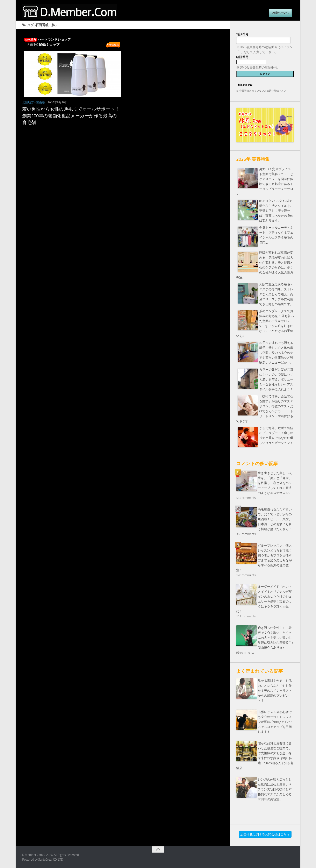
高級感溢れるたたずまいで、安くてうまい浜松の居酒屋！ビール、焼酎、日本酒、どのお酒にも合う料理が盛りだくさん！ (275, 519)
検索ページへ (280, 13)
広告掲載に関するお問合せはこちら (265, 834)
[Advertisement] (123, 171)
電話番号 (242, 34)
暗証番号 (242, 57)
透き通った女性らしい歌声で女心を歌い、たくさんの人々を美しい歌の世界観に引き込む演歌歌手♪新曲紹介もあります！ (276, 638)
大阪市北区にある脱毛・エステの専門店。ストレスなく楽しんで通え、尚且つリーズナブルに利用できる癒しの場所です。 (276, 294)
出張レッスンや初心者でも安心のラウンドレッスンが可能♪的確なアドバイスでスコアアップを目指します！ (276, 722)
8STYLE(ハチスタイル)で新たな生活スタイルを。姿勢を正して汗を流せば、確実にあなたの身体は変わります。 (276, 211)
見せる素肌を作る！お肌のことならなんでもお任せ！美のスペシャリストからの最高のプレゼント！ (275, 691)
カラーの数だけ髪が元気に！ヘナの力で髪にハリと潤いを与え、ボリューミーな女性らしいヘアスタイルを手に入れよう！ (276, 379)
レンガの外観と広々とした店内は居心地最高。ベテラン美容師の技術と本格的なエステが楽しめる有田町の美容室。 (275, 789)
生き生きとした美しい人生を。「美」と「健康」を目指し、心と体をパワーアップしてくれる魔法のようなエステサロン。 (275, 483)
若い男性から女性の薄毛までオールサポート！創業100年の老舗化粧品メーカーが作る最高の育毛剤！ (71, 116)
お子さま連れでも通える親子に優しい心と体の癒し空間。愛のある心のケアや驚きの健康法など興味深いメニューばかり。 (276, 353)
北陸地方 (28, 102)
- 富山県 (40, 102)
